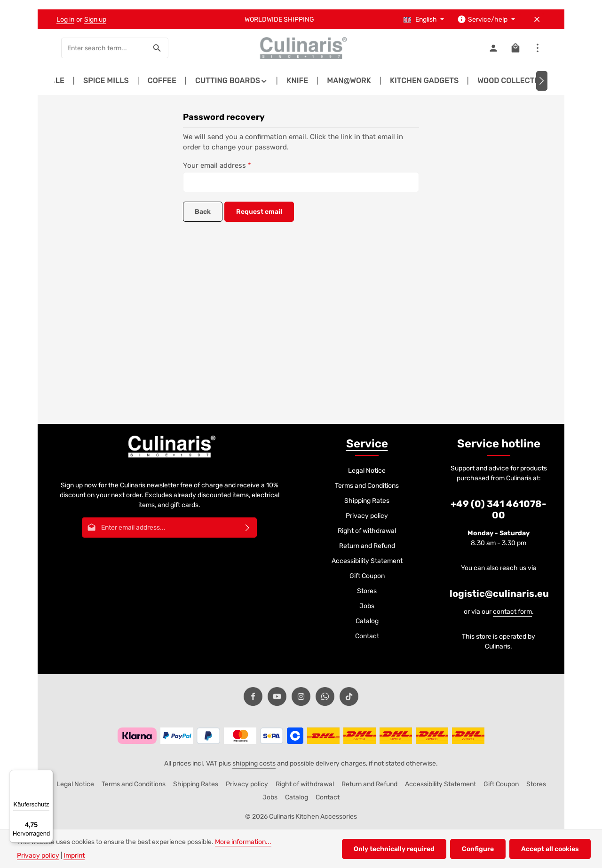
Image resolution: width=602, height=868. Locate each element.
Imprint (74, 856)
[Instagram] (301, 696)
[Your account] (493, 48)
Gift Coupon (367, 576)
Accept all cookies (550, 849)
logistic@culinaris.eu (499, 594)
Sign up (95, 20)
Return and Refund (367, 546)
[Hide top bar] (537, 20)
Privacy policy (367, 516)
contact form (512, 612)
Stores (367, 591)
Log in (65, 20)
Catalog (367, 621)
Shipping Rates (367, 501)
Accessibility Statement (367, 561)
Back (203, 212)
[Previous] (60, 81)
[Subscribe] (248, 528)
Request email (259, 212)
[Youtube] (277, 696)
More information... (243, 842)
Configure (478, 849)
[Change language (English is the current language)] (424, 20)
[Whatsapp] (325, 696)
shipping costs (254, 763)
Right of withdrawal (367, 531)
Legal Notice (367, 471)
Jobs (367, 606)
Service (367, 444)
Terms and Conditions (367, 486)
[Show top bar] (537, 48)
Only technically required (394, 849)
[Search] (157, 48)
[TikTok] (349, 696)
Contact (367, 636)
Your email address (217, 165)
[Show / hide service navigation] (486, 20)
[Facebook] (253, 696)
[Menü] (48, 775)
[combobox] (104, 48)
